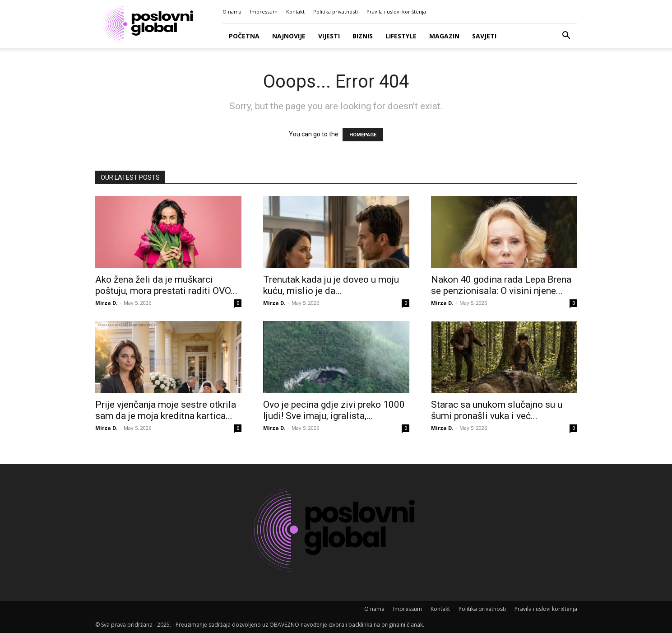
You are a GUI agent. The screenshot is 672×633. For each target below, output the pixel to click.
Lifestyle (401, 36)
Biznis (363, 36)
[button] (566, 36)
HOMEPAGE (363, 135)
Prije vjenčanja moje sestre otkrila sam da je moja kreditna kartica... (166, 410)
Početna (244, 36)
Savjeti (484, 36)
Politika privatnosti (336, 12)
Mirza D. (106, 303)
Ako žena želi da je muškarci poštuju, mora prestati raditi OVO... (166, 285)
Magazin (444, 36)
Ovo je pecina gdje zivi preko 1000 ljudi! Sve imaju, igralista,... (334, 410)
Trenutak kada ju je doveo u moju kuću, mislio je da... (331, 285)
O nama (232, 12)
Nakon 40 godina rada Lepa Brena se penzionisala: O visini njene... (501, 285)
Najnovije (289, 36)
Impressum (264, 12)
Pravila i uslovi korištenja (396, 12)
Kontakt (295, 12)
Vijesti (329, 36)
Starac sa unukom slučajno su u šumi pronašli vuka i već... (497, 410)
